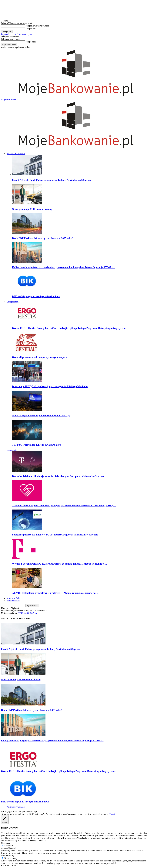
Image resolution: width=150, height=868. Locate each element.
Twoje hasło (31, 29)
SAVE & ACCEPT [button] (9, 866)
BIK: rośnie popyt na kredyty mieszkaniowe (36, 296)
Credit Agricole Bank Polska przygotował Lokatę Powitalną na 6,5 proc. (51, 180)
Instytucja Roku (14, 598)
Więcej (112, 814)
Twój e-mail (31, 42)
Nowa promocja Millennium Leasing (32, 209)
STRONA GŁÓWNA (27, 613)
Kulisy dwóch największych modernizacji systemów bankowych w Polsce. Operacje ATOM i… (64, 267)
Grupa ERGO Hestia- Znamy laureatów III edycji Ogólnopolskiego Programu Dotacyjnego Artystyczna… (70, 328)
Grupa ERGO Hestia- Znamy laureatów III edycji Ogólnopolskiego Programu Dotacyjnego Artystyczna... (59, 771)
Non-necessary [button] (8, 856)
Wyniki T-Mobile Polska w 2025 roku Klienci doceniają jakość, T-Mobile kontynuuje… (60, 564)
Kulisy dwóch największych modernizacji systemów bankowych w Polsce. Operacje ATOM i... (52, 741)
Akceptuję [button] (104, 814)
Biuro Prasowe (13, 601)
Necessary (9, 846)
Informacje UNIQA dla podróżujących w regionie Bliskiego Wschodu (50, 386)
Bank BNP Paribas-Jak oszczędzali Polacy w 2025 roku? (43, 238)
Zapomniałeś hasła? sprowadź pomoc (17, 34)
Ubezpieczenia (13, 302)
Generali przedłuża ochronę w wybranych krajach (40, 357)
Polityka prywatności (16, 807)
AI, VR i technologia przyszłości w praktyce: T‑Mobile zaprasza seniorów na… (55, 593)
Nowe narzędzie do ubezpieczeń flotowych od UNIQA (41, 415)
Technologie (12, 450)
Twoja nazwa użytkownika (37, 26)
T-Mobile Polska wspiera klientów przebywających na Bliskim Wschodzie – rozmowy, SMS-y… (64, 505)
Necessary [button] (6, 843)
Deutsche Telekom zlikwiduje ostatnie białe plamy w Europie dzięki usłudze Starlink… (59, 476)
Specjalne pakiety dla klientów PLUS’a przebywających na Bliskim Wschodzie (55, 535)
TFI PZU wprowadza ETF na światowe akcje (37, 445)
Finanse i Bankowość (16, 154)
